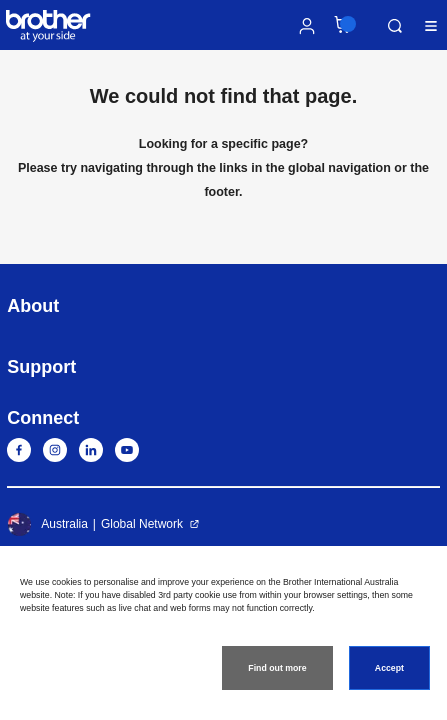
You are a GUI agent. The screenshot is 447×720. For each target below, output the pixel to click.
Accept (389, 668)
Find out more (277, 668)
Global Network (142, 524)
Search (395, 26)
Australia (47, 524)
